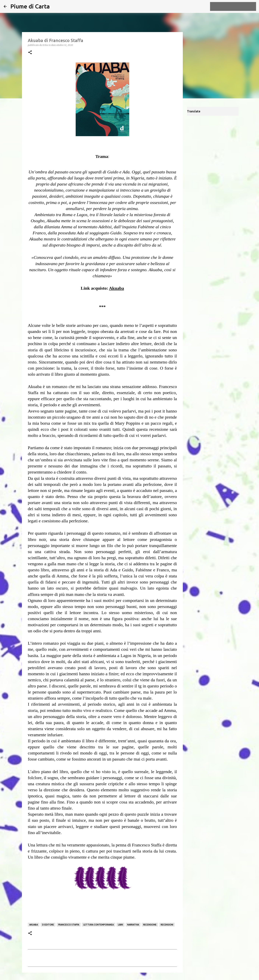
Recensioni (167, 925)
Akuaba (34, 925)
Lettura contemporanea (99, 925)
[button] (30, 53)
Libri (120, 925)
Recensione (150, 925)
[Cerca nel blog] (237, 6)
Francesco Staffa (69, 925)
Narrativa (133, 925)
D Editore (48, 925)
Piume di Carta (30, 6)
